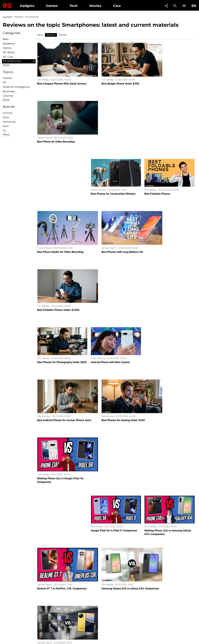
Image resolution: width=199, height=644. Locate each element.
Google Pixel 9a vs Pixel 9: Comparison (114, 338)
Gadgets (57, 6)
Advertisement (13, 605)
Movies (126, 6)
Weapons (58, 608)
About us (10, 593)
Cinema (8, 96)
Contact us (11, 612)
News (40, 35)
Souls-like (107, 601)
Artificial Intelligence (16, 87)
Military (57, 593)
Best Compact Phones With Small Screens (62, 78)
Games (82, 6)
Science (57, 605)
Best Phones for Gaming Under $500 (112, 286)
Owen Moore (152, 74)
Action (105, 593)
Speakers (9, 44)
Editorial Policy (13, 597)
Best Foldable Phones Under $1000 (165, 182)
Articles (63, 35)
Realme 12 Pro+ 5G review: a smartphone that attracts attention (169, 497)
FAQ (152, 605)
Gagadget (22, 4)
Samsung (9, 122)
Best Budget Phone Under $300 (110, 78)
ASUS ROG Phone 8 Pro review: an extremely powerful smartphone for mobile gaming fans (58, 498)
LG (5, 131)
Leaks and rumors (160, 597)
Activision (107, 620)
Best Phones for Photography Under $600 (62, 234)
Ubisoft (105, 616)
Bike (6, 39)
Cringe (153, 601)
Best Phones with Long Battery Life (112, 182)
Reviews (19, 17)
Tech (104, 6)
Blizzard (106, 623)
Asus (6, 117)
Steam (105, 605)
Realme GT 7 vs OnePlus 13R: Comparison (62, 390)
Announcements (159, 593)
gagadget (8, 17)
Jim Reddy (43, 74)
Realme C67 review (156, 547)
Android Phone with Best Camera (110, 234)
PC (5, 83)
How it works (60, 620)
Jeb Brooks (44, 282)
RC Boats (9, 52)
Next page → (99, 569)
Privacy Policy (13, 608)
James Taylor (98, 178)
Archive (106, 575)
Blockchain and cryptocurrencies (72, 616)
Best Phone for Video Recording (163, 78)
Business (9, 91)
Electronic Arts (110, 627)
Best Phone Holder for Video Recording (60, 182)
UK (6, 635)
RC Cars (8, 57)
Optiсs (7, 48)
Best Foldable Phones (157, 130)
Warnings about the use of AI (21, 601)
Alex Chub (43, 491)
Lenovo (8, 113)
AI (54, 601)
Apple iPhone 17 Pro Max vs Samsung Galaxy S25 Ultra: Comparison (60, 444)
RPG (104, 597)
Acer (6, 126)
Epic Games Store (111, 608)
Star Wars (107, 612)
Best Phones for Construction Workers (113, 130)
